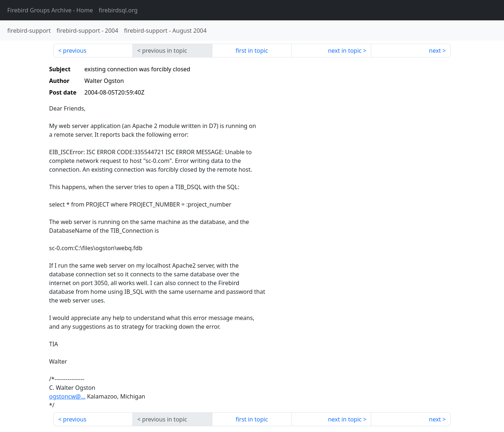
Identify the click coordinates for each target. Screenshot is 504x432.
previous (75, 51)
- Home (50, 10)
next (435, 51)
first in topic (252, 51)
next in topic (345, 51)
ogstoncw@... (67, 396)
